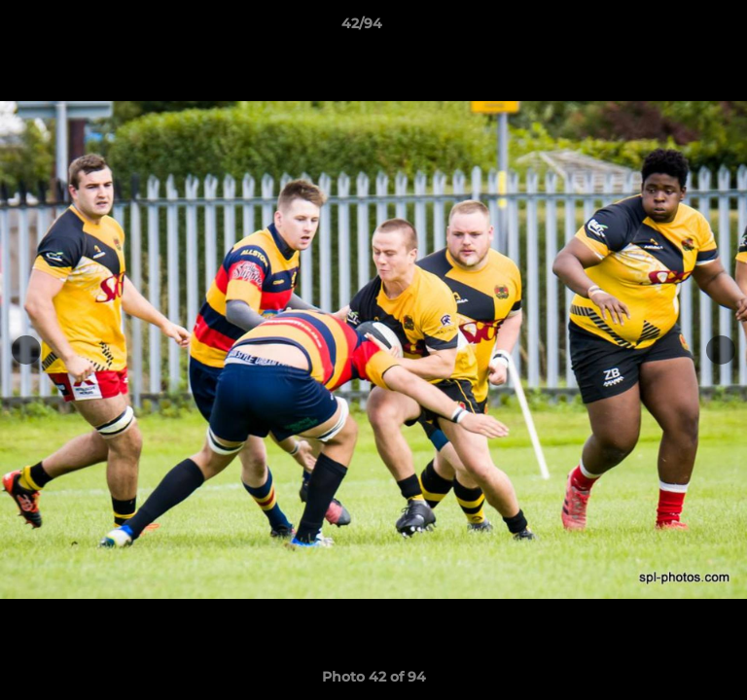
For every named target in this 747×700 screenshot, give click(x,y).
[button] (677, 28)
